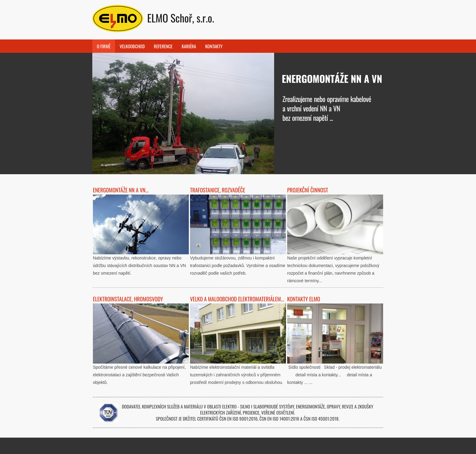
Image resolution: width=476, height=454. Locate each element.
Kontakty (214, 46)
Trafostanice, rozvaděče (218, 190)
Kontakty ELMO (304, 299)
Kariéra (189, 46)
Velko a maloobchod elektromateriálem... (237, 299)
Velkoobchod (132, 46)
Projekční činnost (308, 190)
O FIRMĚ (104, 46)
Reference (163, 46)
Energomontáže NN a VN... (121, 190)
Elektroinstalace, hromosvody (128, 299)
